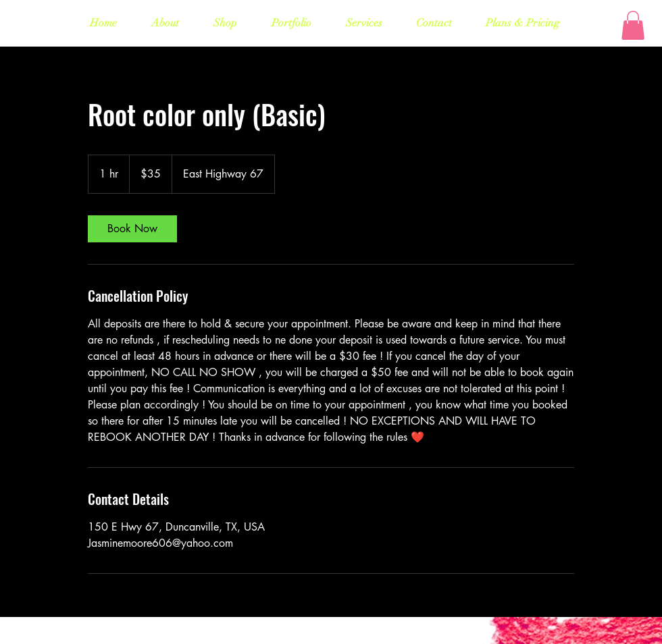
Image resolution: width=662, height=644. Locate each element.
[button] (633, 25)
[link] (132, 229)
